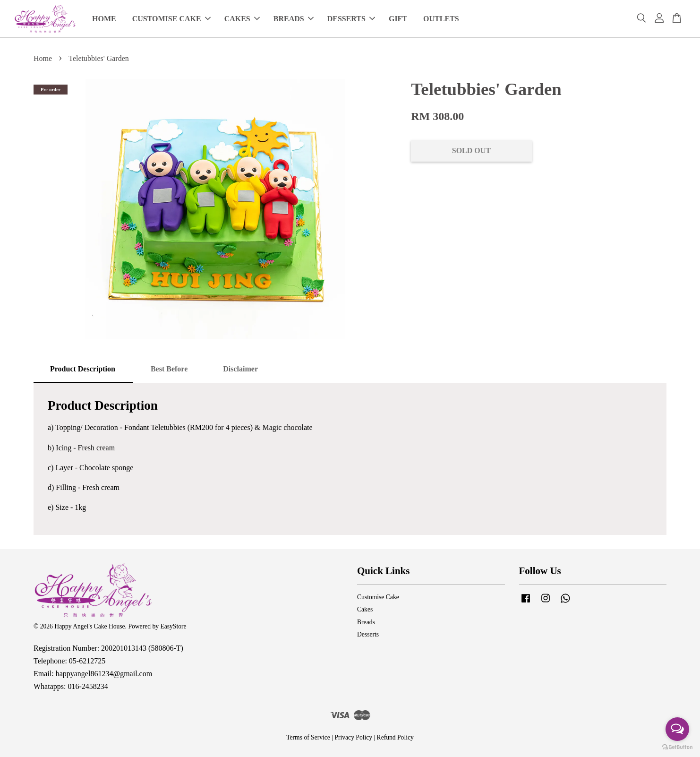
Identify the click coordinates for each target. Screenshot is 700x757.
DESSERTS (351, 19)
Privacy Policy (353, 737)
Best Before (169, 369)
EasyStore (173, 626)
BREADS (294, 19)
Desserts (368, 634)
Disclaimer (240, 369)
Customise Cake (378, 597)
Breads (366, 622)
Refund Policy (395, 737)
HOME (104, 19)
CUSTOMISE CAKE (171, 19)
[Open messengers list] (677, 729)
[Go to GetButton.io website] (677, 747)
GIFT (398, 19)
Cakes (365, 609)
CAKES (242, 19)
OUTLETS (441, 19)
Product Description (83, 369)
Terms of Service (308, 737)
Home (43, 58)
